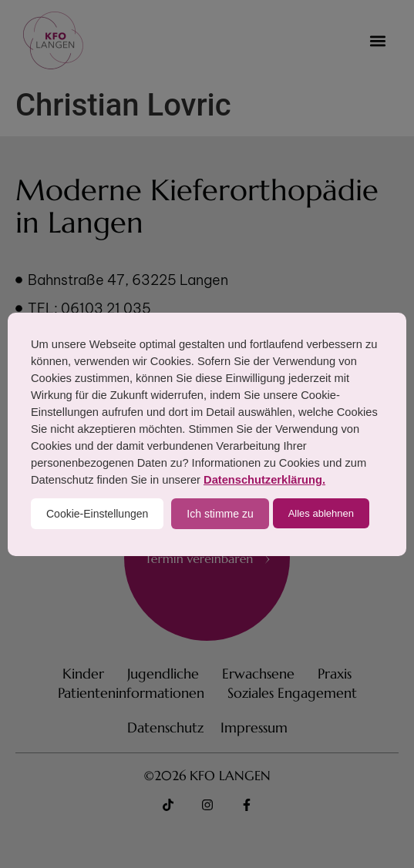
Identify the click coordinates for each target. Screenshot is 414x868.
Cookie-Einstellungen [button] (97, 514)
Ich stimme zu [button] (220, 514)
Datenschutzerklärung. (264, 480)
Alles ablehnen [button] (321, 513)
